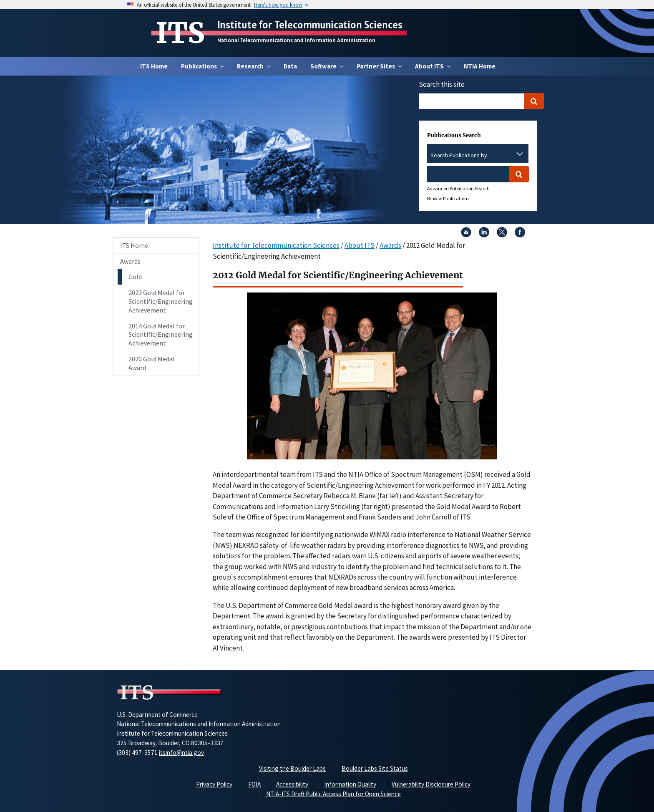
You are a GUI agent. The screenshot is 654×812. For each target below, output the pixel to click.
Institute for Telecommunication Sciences (310, 25)
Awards (130, 261)
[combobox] (478, 156)
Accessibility (292, 784)
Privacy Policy (214, 784)
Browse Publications (448, 198)
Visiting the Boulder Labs (292, 768)
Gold (135, 277)
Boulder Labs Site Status (375, 768)
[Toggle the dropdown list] (520, 154)
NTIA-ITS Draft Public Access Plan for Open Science (333, 794)
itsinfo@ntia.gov (181, 753)
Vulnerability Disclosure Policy (431, 784)
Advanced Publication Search (458, 188)
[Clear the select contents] (509, 154)
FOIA (254, 784)
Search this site (442, 84)
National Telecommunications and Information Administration (296, 40)
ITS (180, 33)
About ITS (360, 245)
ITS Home (154, 66)
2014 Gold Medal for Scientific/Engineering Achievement (161, 335)
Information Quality (350, 784)
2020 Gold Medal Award (152, 363)
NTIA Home (480, 66)
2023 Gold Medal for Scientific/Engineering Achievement (161, 301)
